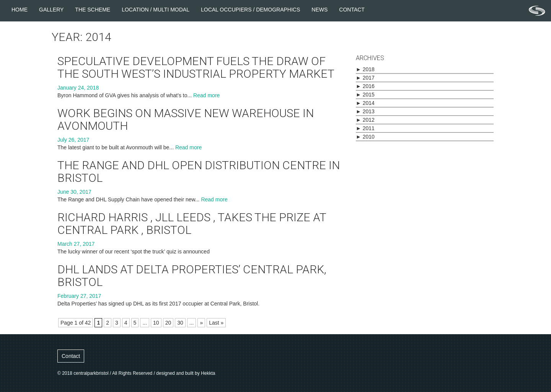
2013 (365, 111)
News (320, 10)
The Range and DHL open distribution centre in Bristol (199, 171)
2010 (365, 137)
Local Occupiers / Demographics (250, 10)
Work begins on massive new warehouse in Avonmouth (186, 119)
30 (180, 323)
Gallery (51, 10)
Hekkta (208, 373)
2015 (365, 95)
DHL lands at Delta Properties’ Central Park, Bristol (192, 276)
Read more (206, 95)
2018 (365, 69)
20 (168, 323)
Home (20, 10)
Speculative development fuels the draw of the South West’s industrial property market (196, 67)
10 (156, 323)
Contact (352, 10)
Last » (216, 323)
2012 (365, 120)
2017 (365, 78)
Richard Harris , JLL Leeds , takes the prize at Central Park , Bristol (192, 224)
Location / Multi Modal (156, 10)
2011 (365, 128)
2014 (365, 103)
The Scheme (93, 10)
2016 (365, 86)
